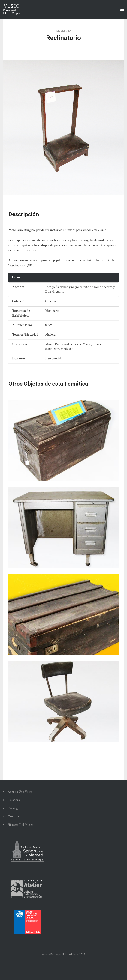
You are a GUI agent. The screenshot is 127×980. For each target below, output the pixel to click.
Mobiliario (64, 31)
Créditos (14, 816)
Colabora (14, 800)
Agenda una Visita (20, 792)
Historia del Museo (21, 825)
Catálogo (14, 808)
